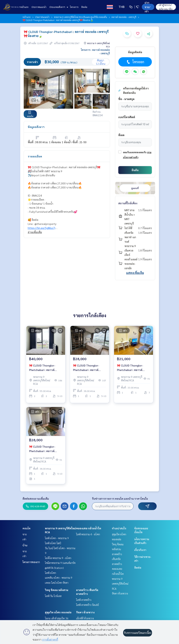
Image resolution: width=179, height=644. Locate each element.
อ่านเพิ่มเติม (35, 232)
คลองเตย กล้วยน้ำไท (89, 528)
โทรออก (135, 62)
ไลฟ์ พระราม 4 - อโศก (88, 534)
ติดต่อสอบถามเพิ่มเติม (36, 499)
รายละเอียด (35, 156)
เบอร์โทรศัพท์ (127, 117)
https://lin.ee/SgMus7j (42, 228)
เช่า (24, 539)
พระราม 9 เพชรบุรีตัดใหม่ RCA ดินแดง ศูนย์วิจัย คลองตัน (81, 17)
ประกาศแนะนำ (39, 7)
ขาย (25, 534)
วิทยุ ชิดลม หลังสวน (57, 590)
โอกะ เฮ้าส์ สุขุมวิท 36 (57, 618)
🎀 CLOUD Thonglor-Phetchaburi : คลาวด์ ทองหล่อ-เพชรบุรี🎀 (42, 368)
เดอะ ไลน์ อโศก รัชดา (57, 583)
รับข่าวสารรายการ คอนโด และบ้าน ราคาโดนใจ (120, 499)
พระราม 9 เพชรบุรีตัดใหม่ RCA (120, 584)
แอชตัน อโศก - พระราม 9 (59, 578)
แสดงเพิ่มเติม (135, 273)
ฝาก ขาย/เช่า (147, 7)
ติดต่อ (84, 7)
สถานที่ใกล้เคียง (128, 203)
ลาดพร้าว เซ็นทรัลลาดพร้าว (117, 559)
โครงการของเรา (31, 562)
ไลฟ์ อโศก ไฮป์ (53, 543)
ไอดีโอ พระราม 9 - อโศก (58, 558)
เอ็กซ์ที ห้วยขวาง (85, 618)
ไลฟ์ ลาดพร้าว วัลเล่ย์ (87, 605)
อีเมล (121, 135)
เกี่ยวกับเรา (140, 550)
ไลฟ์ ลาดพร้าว (84, 600)
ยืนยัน (135, 170)
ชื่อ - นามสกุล (126, 99)
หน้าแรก (24, 7)
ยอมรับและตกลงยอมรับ (135, 152)
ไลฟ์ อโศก (50, 573)
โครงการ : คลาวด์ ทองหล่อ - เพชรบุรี (95, 51)
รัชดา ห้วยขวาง (85, 612)
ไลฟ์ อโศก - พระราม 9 (57, 538)
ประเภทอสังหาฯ (58, 7)
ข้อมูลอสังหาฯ (36, 127)
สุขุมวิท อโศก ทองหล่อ (58, 612)
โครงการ (74, 7)
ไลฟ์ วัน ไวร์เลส (53, 596)
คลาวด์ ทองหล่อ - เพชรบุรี (124, 17)
